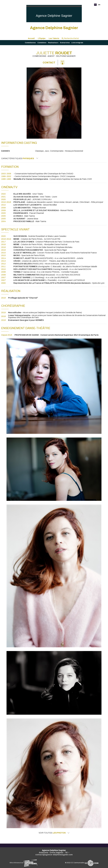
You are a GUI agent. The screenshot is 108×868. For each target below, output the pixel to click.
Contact (49, 63)
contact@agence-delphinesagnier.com (54, 855)
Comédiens (42, 43)
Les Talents (54, 38)
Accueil (31, 38)
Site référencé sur (23, 863)
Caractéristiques (20, 158)
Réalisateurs (53, 43)
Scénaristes (65, 43)
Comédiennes (30, 43)
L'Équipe (42, 38)
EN (99, 5)
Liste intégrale (77, 43)
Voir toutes (54, 833)
